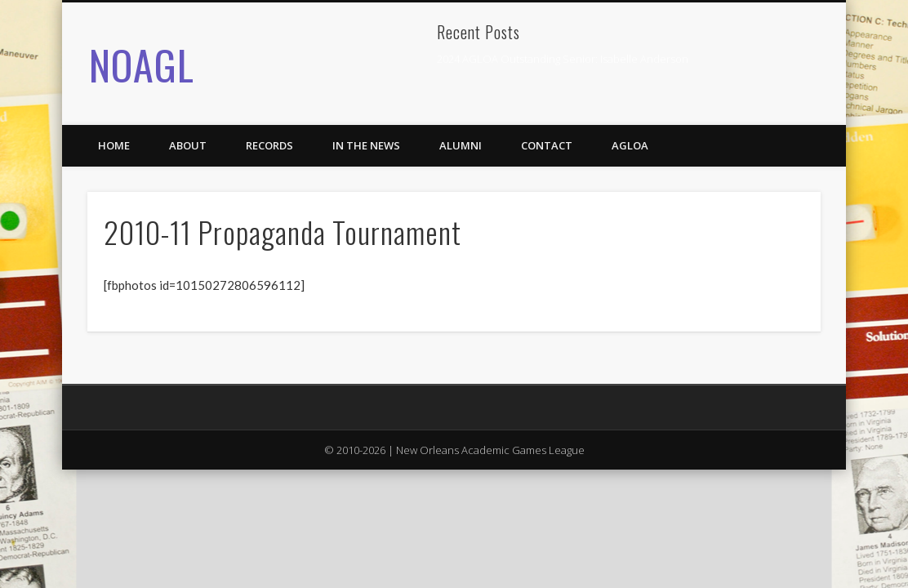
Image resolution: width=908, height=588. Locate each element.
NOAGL (142, 64)
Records (269, 145)
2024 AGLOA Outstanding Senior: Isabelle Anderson (563, 59)
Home (114, 145)
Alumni (461, 145)
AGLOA (630, 145)
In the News (366, 145)
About (188, 145)
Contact (547, 145)
